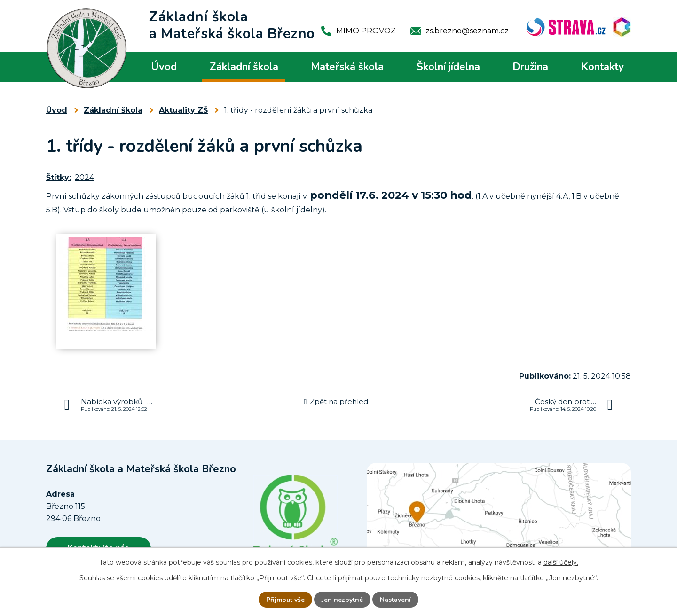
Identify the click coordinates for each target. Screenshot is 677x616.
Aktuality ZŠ (183, 110)
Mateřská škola (347, 67)
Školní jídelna (448, 67)
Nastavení (395, 600)
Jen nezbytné (342, 600)
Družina (530, 67)
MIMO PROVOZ (366, 31)
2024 (84, 177)
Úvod (164, 67)
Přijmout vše (285, 600)
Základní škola (244, 67)
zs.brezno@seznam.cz (467, 31)
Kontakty (602, 67)
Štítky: (59, 177)
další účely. (561, 562)
